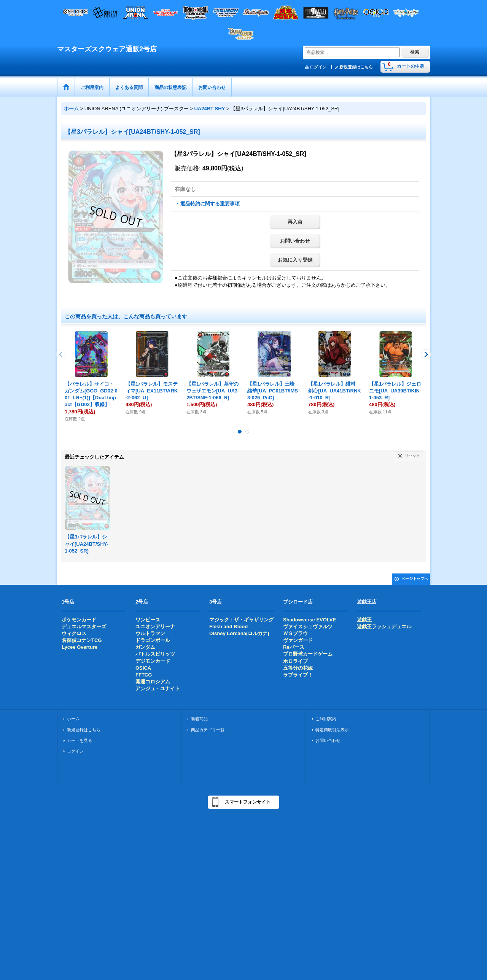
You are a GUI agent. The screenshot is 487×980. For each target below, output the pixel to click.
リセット (412, 455)
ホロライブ (295, 661)
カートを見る (80, 740)
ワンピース (148, 620)
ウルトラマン (150, 633)
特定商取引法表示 (332, 730)
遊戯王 (364, 620)
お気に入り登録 (295, 260)
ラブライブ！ (298, 675)
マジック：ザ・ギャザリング (241, 620)
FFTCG (144, 675)
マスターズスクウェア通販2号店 (107, 49)
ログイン (318, 67)
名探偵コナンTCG (82, 640)
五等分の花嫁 (298, 668)
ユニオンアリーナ (155, 627)
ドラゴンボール (153, 640)
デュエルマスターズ (84, 627)
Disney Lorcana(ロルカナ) (239, 633)
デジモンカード (153, 661)
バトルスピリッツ (155, 654)
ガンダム (145, 647)
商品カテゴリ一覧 (208, 730)
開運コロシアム (153, 682)
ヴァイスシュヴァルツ (308, 627)
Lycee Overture (80, 647)
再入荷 (295, 222)
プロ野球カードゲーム (308, 654)
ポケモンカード (79, 620)
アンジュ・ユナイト (158, 689)
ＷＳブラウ (295, 633)
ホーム (73, 719)
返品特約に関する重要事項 (210, 204)
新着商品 (199, 719)
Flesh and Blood (228, 627)
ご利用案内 (326, 719)
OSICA (143, 668)
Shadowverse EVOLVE (310, 620)
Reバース (294, 647)
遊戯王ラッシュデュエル (384, 627)
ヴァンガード (298, 640)
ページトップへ (415, 579)
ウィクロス (74, 633)
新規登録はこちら (356, 67)
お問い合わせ (295, 241)
